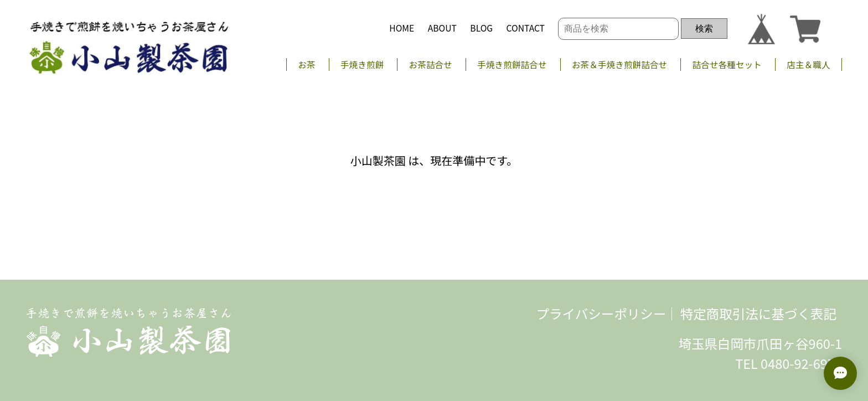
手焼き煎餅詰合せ (512, 65)
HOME (402, 28)
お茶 (306, 65)
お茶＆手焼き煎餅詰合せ (619, 65)
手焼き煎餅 (362, 65)
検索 (704, 29)
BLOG (481, 28)
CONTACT (526, 28)
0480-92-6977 (801, 363)
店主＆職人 (808, 65)
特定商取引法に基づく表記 (758, 313)
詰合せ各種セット (727, 65)
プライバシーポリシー (601, 313)
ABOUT (442, 28)
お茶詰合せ (431, 65)
